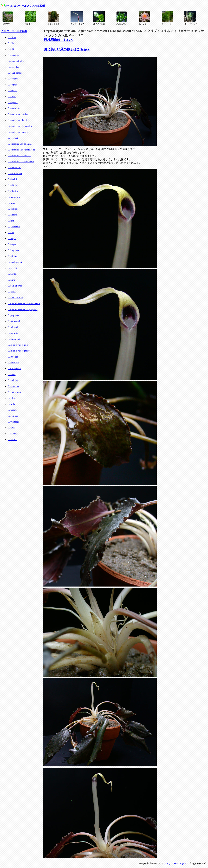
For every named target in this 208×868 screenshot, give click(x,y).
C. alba (11, 43)
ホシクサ (31, 18)
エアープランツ (191, 18)
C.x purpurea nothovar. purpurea (23, 310)
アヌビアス (122, 18)
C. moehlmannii (15, 262)
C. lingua (12, 238)
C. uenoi (12, 375)
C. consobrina (14, 108)
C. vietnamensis (15, 392)
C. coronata (13, 138)
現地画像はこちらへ (59, 40)
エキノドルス (99, 18)
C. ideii (11, 221)
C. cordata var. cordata (18, 114)
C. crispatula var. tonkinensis (21, 162)
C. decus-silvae (15, 173)
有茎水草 (8, 18)
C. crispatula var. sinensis (19, 156)
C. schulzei (13, 327)
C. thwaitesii (14, 363)
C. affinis (12, 37)
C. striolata (13, 357)
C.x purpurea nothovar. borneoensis (24, 303)
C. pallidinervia (15, 286)
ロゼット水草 (54, 18)
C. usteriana (13, 386)
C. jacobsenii (14, 227)
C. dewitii (12, 179)
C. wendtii (13, 410)
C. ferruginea (14, 197)
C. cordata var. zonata (18, 132)
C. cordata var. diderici (18, 120)
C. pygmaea (13, 315)
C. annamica (13, 55)
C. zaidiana (13, 434)
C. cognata (13, 102)
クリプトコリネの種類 (14, 31)
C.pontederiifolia (16, 298)
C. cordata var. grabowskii (20, 126)
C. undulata (13, 380)
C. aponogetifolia (16, 61)
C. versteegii (14, 422)
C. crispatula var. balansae (20, 144)
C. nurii (11, 280)
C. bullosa (12, 91)
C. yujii (11, 428)
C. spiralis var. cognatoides (20, 351)
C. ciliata (12, 97)
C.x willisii (13, 416)
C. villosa (12, 398)
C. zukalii (12, 440)
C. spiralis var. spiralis (18, 345)
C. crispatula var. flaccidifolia (21, 150)
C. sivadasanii (14, 339)
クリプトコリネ (77, 18)
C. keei (11, 232)
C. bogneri (13, 85)
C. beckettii (13, 79)
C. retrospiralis (15, 321)
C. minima (13, 256)
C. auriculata (14, 67)
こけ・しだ (167, 18)
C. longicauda (14, 250)
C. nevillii (12, 268)
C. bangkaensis (15, 73)
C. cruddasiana (15, 167)
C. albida (12, 49)
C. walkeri (13, 404)
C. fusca (12, 203)
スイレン (145, 18)
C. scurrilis (13, 333)
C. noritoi (12, 274)
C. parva (12, 292)
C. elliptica (13, 191)
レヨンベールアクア (175, 864)
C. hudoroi (13, 215)
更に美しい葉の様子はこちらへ (67, 49)
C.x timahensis (15, 369)
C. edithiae (13, 185)
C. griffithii (13, 209)
